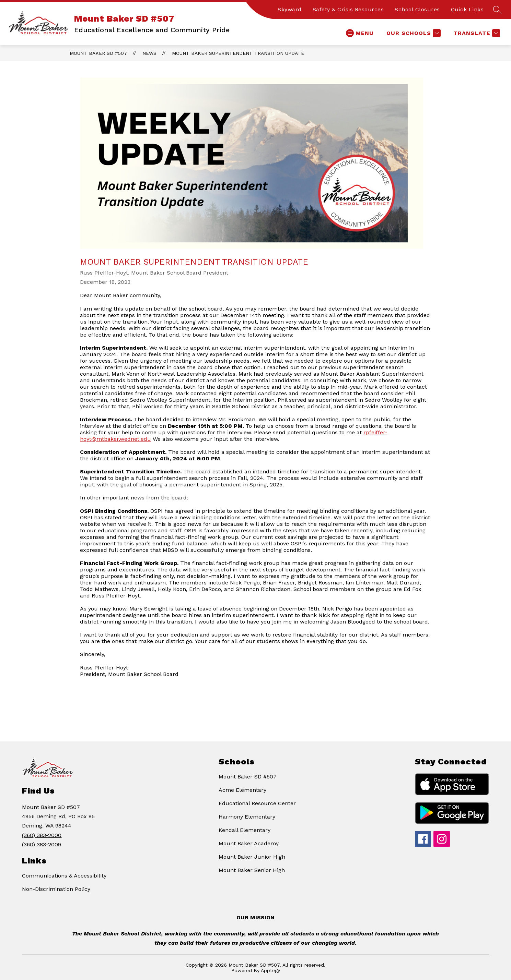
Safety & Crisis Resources (348, 9)
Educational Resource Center (257, 803)
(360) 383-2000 (42, 835)
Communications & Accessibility (64, 876)
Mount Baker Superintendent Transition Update (238, 53)
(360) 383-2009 (42, 844)
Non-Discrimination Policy (56, 889)
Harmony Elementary (247, 817)
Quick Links (467, 9)
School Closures (417, 9)
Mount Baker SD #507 (98, 53)
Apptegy (270, 970)
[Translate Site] (476, 33)
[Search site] (497, 10)
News (149, 53)
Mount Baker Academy (249, 843)
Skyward (290, 9)
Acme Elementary (242, 790)
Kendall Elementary (245, 830)
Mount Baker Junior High (252, 857)
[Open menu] (360, 33)
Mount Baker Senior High (252, 870)
